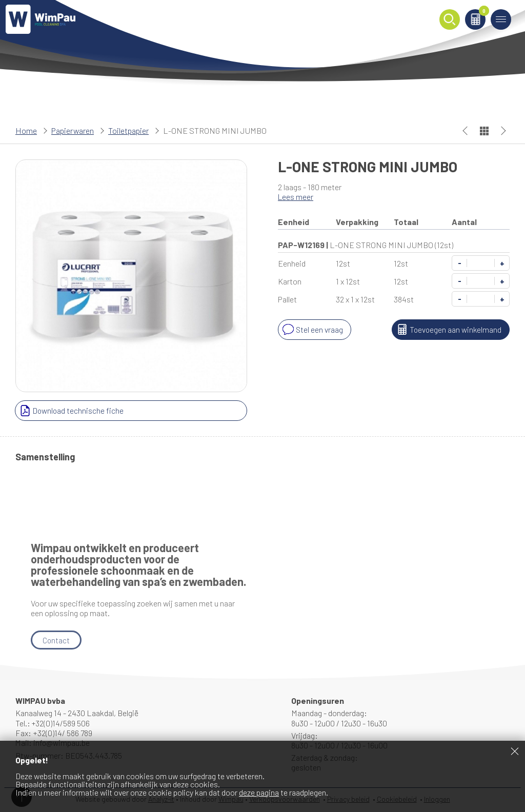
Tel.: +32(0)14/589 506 (53, 723)
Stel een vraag (312, 330)
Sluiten (515, 751)
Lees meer (296, 197)
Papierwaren (73, 130)
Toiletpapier (128, 130)
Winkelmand (481, 14)
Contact (56, 640)
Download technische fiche (71, 411)
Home (26, 130)
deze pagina (259, 792)
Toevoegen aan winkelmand (447, 330)
